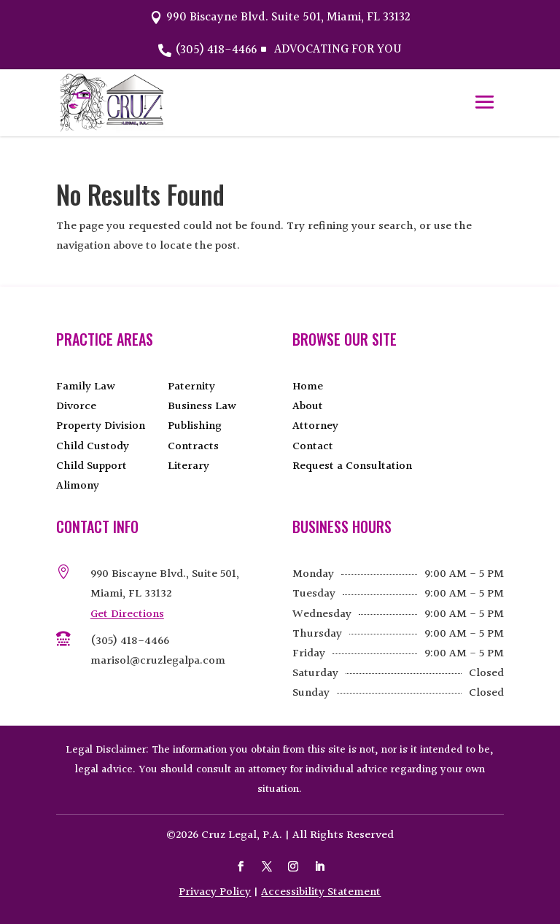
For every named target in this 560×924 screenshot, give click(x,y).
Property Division (101, 426)
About (308, 407)
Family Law (86, 387)
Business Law (202, 407)
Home (308, 387)
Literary (188, 466)
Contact (313, 447)
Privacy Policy (215, 892)
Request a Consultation (352, 466)
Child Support (92, 466)
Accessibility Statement (321, 892)
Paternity (191, 387)
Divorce (76, 407)
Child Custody (93, 447)
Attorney (315, 426)
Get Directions (127, 614)
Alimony (78, 486)
